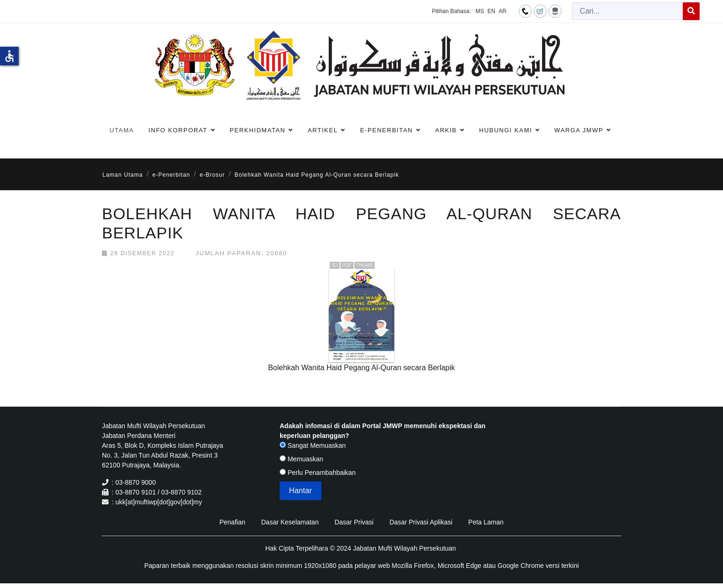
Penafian (232, 522)
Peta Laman (486, 522)
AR (502, 11)
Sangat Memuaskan (313, 445)
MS (480, 11)
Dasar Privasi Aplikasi (421, 522)
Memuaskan (301, 459)
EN (491, 11)
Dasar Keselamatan (290, 522)
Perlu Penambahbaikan (318, 473)
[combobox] (628, 11)
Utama (122, 130)
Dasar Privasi (354, 522)
